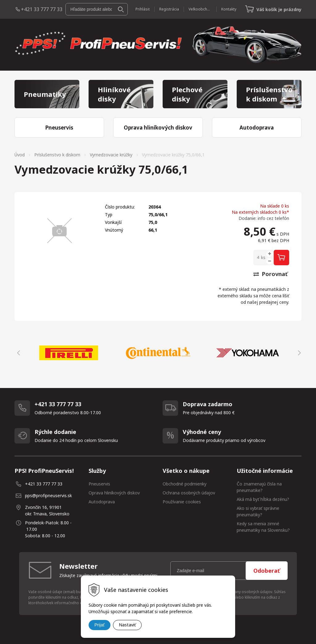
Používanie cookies (182, 502)
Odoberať (267, 571)
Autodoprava (102, 502)
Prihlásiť (143, 9)
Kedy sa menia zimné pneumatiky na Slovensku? (263, 527)
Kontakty (229, 9)
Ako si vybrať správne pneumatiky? (258, 511)
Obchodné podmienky (185, 484)
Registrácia (169, 9)
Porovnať (270, 274)
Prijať (100, 625)
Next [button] (298, 353)
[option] (69, 353)
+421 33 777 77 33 (42, 9)
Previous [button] (18, 353)
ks (263, 257)
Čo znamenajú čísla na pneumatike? (259, 487)
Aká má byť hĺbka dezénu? (263, 499)
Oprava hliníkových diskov (114, 493)
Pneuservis (99, 484)
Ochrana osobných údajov (189, 493)
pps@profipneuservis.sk (48, 495)
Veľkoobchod (200, 9)
